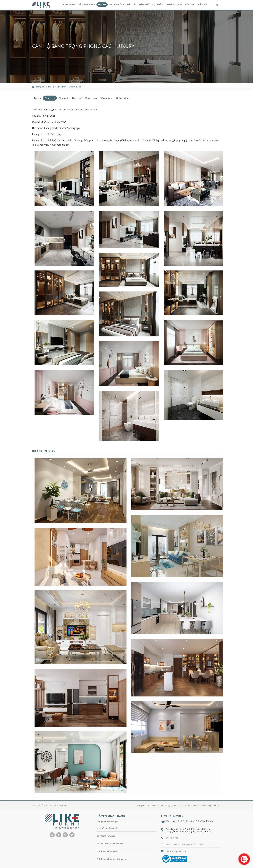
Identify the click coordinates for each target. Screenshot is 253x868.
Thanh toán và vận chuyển (110, 844)
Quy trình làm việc (106, 836)
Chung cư (61, 87)
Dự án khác (123, 98)
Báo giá (190, 4)
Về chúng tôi (87, 4)
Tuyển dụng (174, 4)
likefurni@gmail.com (176, 851)
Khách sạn (91, 98)
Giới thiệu (152, 805)
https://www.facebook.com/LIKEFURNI (184, 845)
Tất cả (37, 98)
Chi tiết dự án (75, 87)
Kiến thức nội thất (151, 4)
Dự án (102, 4)
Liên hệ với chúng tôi (107, 828)
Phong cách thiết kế (122, 4)
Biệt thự (77, 98)
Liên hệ (202, 4)
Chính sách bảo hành (107, 851)
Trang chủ (68, 4)
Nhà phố (64, 98)
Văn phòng (107, 98)
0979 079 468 (172, 838)
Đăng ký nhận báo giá (107, 822)
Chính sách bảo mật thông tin (112, 859)
